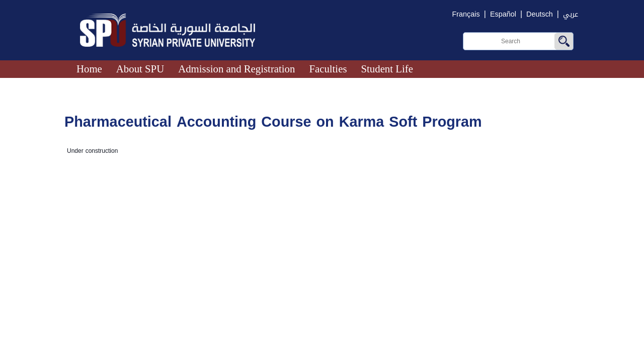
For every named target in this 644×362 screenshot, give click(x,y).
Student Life (387, 69)
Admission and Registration (236, 69)
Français (466, 14)
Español (503, 14)
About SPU (140, 69)
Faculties (328, 69)
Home (89, 69)
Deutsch (540, 14)
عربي (571, 14)
